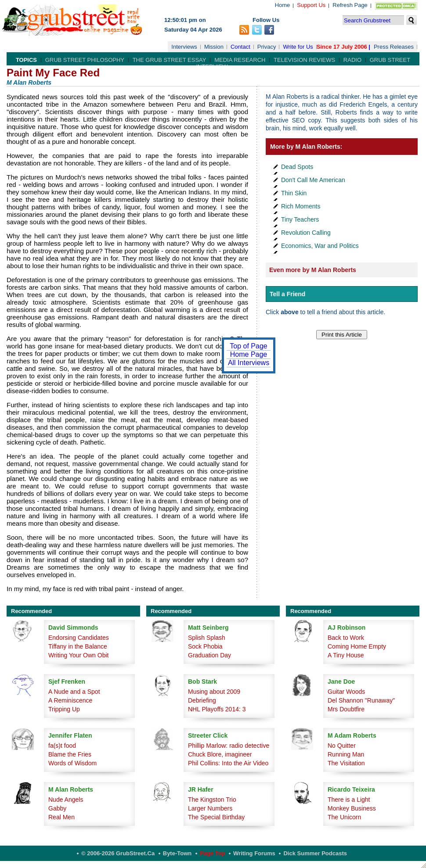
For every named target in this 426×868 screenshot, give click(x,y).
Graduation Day (209, 655)
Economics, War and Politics (320, 246)
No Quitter (342, 746)
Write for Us (298, 47)
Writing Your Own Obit (78, 655)
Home (283, 5)
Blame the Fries (70, 754)
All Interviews (249, 363)
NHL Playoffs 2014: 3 (217, 709)
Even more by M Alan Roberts (313, 270)
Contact (240, 47)
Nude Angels (66, 800)
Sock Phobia (205, 646)
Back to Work (346, 638)
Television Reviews (304, 60)
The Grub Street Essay (170, 60)
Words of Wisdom (72, 763)
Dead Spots (297, 167)
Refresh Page (350, 5)
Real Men (61, 817)
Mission (214, 47)
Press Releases (394, 47)
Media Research (240, 60)
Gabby (57, 808)
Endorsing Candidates (79, 638)
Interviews (184, 47)
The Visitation (346, 763)
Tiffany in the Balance (78, 646)
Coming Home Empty (357, 646)
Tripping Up (64, 709)
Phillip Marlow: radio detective (229, 746)
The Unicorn (344, 817)
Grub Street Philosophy (85, 60)
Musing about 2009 (214, 692)
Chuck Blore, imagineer (220, 754)
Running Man (346, 754)
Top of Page (248, 346)
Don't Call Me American (313, 180)
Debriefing (202, 700)
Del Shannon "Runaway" (361, 700)
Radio (352, 60)
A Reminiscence (70, 700)
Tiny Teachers (300, 219)
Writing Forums (254, 853)
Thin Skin (294, 193)
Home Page (249, 354)
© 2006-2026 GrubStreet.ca (118, 853)
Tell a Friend (287, 294)
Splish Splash (207, 638)
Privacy (267, 47)
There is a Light (349, 800)
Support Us (311, 5)
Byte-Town (177, 853)
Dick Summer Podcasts (315, 853)
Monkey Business (352, 808)
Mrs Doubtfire (346, 709)
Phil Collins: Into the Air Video (228, 763)
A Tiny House (346, 655)
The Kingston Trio (212, 800)
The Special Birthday (216, 817)
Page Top (213, 853)
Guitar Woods (346, 692)
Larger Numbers (210, 808)
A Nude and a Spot (74, 692)
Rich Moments (301, 206)
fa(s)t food (62, 746)
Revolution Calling (306, 233)
